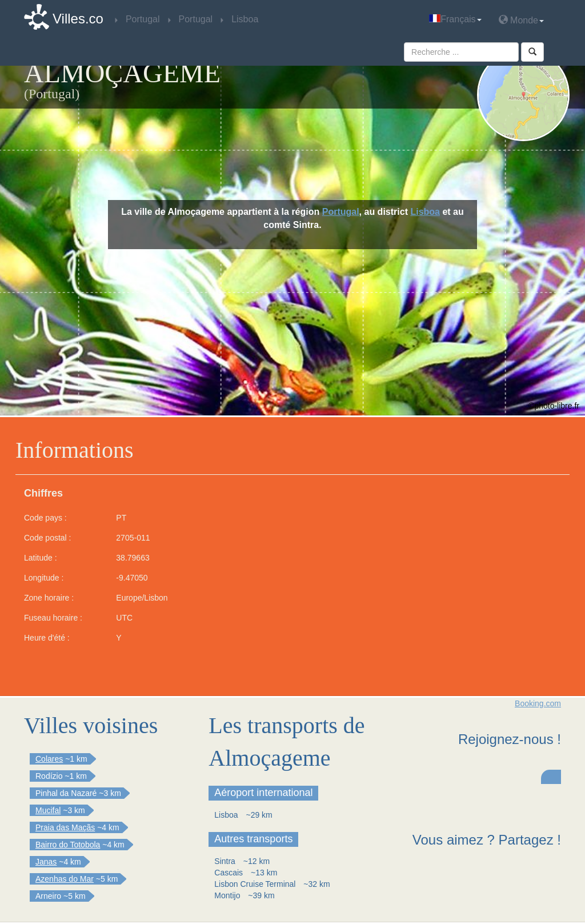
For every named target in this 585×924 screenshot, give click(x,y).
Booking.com (538, 703)
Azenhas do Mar (65, 879)
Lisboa (425, 212)
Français (455, 19)
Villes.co (78, 19)
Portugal (341, 212)
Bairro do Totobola (68, 845)
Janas (46, 862)
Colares (49, 759)
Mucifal (48, 810)
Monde (521, 20)
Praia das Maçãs (65, 827)
